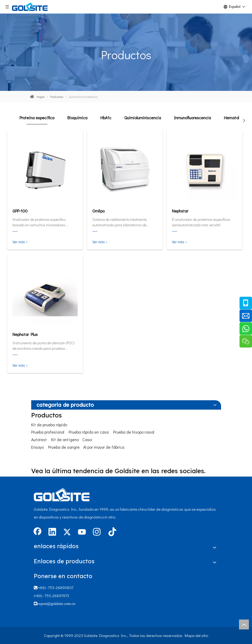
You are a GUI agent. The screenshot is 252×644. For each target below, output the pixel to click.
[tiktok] (112, 532)
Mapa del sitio (196, 635)
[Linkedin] (52, 532)
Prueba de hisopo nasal (134, 432)
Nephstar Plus (25, 334)
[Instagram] (97, 532)
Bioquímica (77, 118)
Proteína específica (37, 118)
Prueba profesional (48, 432)
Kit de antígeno (65, 439)
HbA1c (106, 118)
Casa (87, 439)
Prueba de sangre (64, 447)
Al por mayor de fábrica (104, 447)
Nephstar (180, 211)
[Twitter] (67, 532)
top (244, 624)
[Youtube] (82, 532)
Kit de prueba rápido (49, 425)
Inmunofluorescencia (192, 118)
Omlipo (98, 211)
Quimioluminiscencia (143, 118)
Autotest (39, 439)
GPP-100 (20, 211)
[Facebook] (37, 532)
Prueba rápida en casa (89, 432)
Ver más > (20, 242)
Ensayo (37, 447)
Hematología (235, 118)
